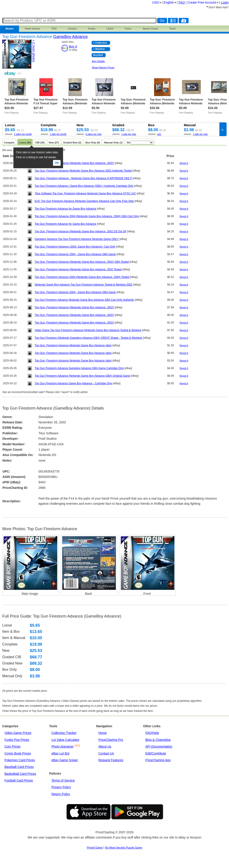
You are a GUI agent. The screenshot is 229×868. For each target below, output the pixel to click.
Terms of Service (63, 780)
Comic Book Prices (18, 753)
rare (159, 134)
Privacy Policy (61, 787)
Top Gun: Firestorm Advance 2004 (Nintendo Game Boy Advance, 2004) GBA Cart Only (87, 216)
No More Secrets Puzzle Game (124, 848)
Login (225, 2)
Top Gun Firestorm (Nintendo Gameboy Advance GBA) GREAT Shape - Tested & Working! (88, 338)
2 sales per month (23, 134)
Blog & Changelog (158, 740)
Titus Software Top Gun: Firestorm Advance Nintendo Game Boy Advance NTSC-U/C (85, 193)
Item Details (98, 61)
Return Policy (61, 794)
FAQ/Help (152, 733)
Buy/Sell (98, 55)
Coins (128, 29)
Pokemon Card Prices (20, 760)
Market (10, 29)
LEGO (110, 29)
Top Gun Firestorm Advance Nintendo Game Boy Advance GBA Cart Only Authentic (84, 300)
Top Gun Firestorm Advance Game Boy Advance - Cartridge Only (73, 383)
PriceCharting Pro (111, 740)
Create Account (202, 2)
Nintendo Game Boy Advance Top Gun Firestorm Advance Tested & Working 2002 (83, 285)
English (169, 2)
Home (103, 733)
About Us (105, 746)
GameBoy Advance (70, 37)
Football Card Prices (19, 780)
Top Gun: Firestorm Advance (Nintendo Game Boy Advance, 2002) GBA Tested (82, 262)
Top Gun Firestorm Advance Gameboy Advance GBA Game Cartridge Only (79, 368)
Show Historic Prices (103, 67)
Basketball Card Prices (20, 774)
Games (32, 29)
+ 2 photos (34, 51)
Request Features (111, 760)
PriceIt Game (95, 848)
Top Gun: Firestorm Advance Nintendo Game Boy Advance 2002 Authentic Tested (83, 171)
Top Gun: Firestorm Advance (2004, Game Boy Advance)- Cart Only (75, 247)
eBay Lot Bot (60, 753)
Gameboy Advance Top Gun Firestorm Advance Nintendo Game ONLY (77, 239)
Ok (57, 163)
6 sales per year (94, 134)
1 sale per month (58, 134)
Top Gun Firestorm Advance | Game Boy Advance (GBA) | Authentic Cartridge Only (84, 186)
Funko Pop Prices (17, 740)
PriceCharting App (158, 760)
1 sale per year (129, 134)
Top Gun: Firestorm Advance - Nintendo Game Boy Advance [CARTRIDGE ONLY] (83, 178)
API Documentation (159, 746)
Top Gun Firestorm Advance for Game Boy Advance (65, 209)
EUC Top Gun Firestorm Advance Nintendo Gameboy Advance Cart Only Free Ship (84, 201)
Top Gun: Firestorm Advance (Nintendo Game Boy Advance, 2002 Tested (78, 269)
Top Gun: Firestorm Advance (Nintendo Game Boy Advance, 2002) (74, 163)
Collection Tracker (64, 733)
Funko (92, 29)
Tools (173, 29)
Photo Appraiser (63, 746)
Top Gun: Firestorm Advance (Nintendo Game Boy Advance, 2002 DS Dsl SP (81, 231)
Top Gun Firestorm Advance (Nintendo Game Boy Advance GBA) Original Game (82, 376)
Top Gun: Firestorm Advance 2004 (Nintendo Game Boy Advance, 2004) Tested (82, 277)
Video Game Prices (18, 733)
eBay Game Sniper (65, 760)
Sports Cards (150, 29)
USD (155, 2)
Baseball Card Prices (19, 767)
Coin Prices (13, 746)
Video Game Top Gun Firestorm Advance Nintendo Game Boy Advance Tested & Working (88, 330)
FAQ (182, 2)
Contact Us (106, 753)
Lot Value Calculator (65, 740)
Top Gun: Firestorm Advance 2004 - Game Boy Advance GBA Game (75, 254)
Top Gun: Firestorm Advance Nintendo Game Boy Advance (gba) (73, 345)
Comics (72, 29)
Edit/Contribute (156, 753)
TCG (54, 29)
